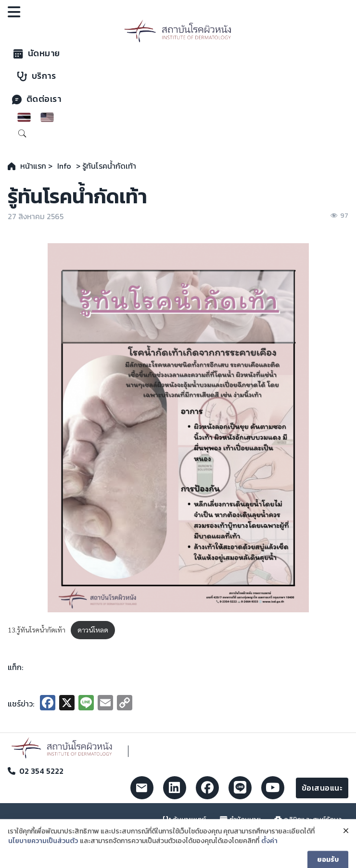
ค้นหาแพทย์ (185, 820)
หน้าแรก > (36, 166)
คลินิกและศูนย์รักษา (308, 820)
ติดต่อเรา (37, 99)
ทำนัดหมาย (241, 820)
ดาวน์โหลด (93, 630)
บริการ (37, 76)
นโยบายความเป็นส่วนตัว (43, 851)
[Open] (14, 12)
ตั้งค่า (269, 851)
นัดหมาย (37, 53)
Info (64, 166)
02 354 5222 (41, 771)
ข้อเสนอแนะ (322, 788)
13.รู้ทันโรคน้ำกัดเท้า (37, 630)
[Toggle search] (22, 134)
